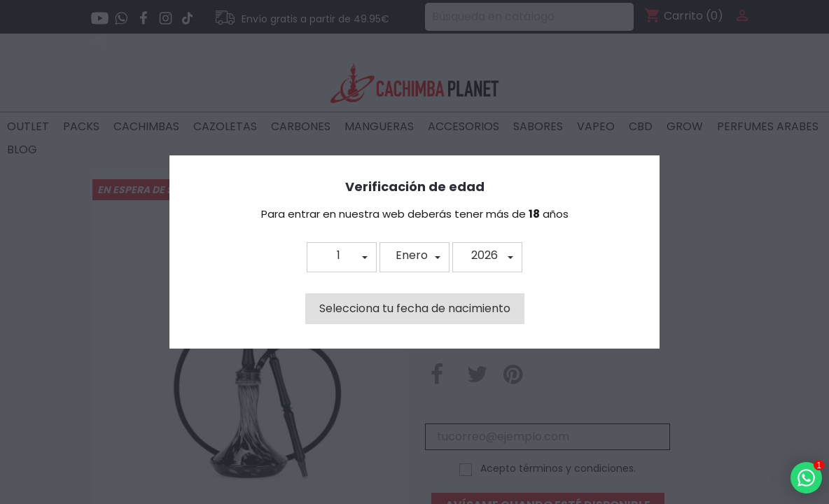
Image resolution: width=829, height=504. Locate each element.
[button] (342, 257)
